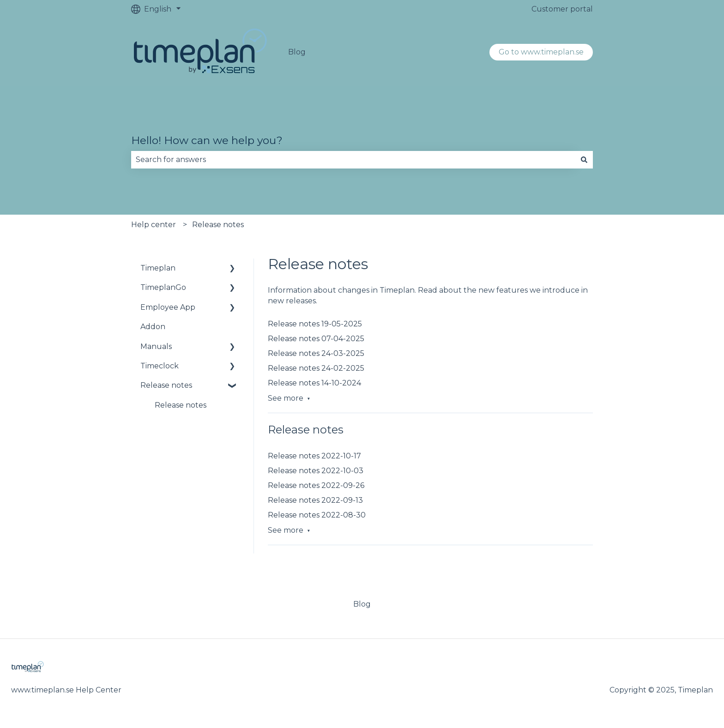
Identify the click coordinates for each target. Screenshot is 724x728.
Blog (297, 52)
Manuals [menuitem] (156, 346)
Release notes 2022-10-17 (314, 456)
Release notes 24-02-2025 (316, 368)
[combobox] (353, 160)
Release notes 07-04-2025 (316, 339)
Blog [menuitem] (362, 604)
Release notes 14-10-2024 (314, 383)
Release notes (218, 225)
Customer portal (562, 9)
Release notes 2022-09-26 (316, 485)
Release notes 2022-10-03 (316, 471)
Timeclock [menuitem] (160, 366)
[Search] (584, 160)
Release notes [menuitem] (166, 385)
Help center (154, 225)
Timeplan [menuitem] (158, 268)
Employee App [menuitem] (168, 307)
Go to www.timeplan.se (541, 52)
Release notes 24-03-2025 (316, 353)
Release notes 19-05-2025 (315, 324)
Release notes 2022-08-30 (317, 515)
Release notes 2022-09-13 (315, 500)
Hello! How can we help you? (207, 140)
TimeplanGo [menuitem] (163, 287)
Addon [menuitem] (153, 327)
